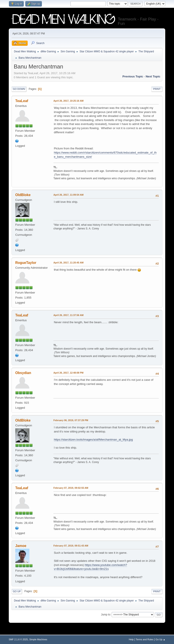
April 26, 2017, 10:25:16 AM (68, 101)
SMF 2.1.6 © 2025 (18, 639)
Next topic (153, 76)
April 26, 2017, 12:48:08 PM (68, 373)
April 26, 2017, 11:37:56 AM (68, 315)
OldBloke (23, 195)
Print (157, 89)
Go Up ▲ (160, 639)
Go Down (19, 89)
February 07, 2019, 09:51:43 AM (71, 546)
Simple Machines (38, 639)
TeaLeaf (22, 101)
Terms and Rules (145, 639)
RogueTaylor (26, 263)
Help (131, 639)
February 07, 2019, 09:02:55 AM (71, 488)
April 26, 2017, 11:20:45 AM (68, 263)
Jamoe (21, 546)
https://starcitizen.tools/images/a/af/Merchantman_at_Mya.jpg (93, 440)
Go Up (17, 591)
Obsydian (23, 373)
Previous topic (133, 76)
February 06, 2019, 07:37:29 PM (71, 420)
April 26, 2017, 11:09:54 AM (68, 195)
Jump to (106, 615)
